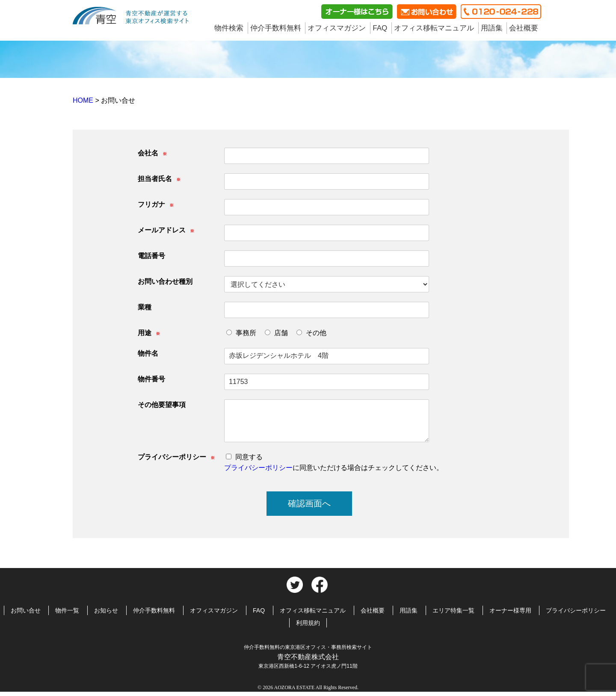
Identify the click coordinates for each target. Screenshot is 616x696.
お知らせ (106, 610)
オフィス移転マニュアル (434, 28)
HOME (84, 100)
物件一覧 (67, 610)
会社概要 (524, 28)
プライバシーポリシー (258, 468)
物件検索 (229, 28)
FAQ (380, 28)
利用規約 (308, 623)
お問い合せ (26, 610)
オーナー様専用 (510, 610)
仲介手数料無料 (276, 28)
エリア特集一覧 (453, 610)
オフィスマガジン (337, 28)
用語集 (492, 28)
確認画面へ (309, 503)
